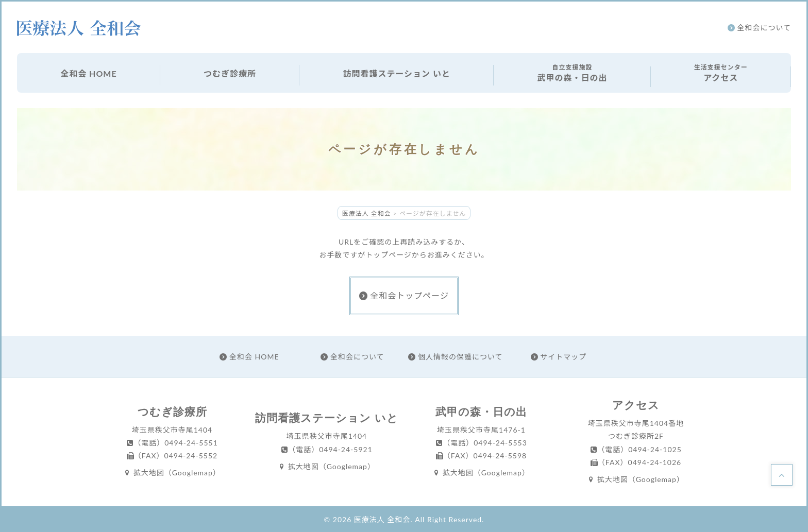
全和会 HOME (88, 73)
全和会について (759, 28)
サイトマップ (559, 357)
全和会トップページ (404, 295)
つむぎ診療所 (230, 73)
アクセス (721, 72)
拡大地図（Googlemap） (172, 473)
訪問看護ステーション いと (397, 73)
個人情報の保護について (455, 357)
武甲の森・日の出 (572, 72)
